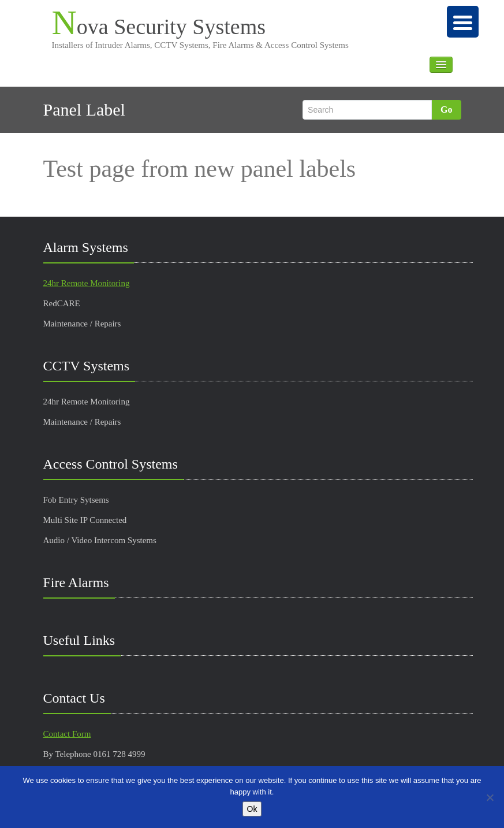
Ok (252, 809)
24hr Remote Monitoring (87, 283)
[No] (490, 797)
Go (446, 109)
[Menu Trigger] (463, 22)
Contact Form (67, 734)
